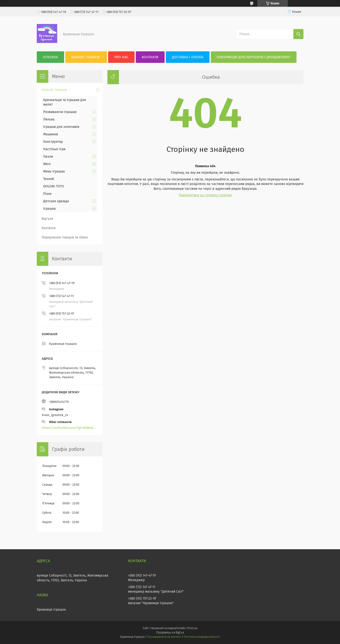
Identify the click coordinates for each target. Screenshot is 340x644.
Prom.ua (192, 628)
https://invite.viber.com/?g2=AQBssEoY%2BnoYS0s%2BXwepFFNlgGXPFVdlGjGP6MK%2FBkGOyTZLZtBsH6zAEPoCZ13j (70, 428)
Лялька (49, 119)
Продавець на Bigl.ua (170, 632)
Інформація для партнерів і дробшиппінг (254, 57)
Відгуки (47, 219)
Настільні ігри (54, 149)
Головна (50, 57)
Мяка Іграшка (54, 171)
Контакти (150, 57)
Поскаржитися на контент (164, 637)
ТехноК (49, 179)
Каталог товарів (86, 57)
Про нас (121, 57)
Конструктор (53, 142)
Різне (47, 194)
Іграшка (49, 209)
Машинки (51, 134)
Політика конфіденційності (202, 637)
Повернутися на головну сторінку (205, 195)
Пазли (48, 157)
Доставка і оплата (188, 57)
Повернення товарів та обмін (65, 237)
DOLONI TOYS (54, 186)
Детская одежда (56, 201)
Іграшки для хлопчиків (61, 127)
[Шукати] (298, 34)
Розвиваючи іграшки (60, 112)
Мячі (47, 164)
